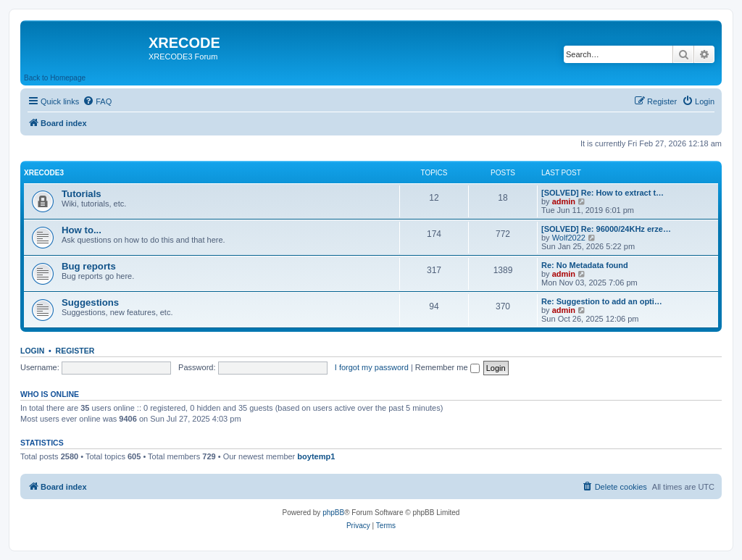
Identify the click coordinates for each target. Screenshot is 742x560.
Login (32, 351)
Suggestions (90, 302)
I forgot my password (372, 367)
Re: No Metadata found (585, 265)
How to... (82, 230)
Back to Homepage (55, 78)
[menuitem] (97, 101)
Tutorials (82, 194)
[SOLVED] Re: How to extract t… (603, 193)
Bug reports (89, 266)
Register (75, 351)
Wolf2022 (569, 238)
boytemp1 (316, 456)
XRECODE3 (44, 173)
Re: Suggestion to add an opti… (602, 301)
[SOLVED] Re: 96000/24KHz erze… (606, 229)
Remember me (447, 367)
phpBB (333, 513)
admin (564, 201)
